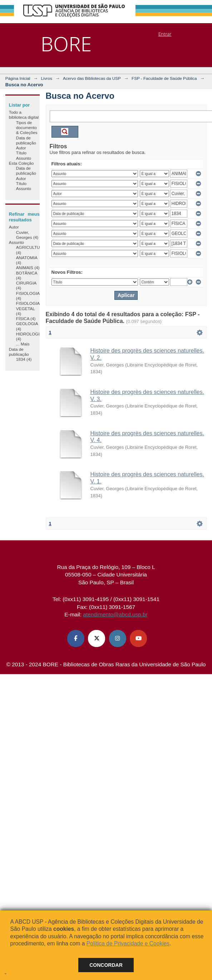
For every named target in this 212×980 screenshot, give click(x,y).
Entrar (165, 34)
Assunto (24, 158)
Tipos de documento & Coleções (27, 128)
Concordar (106, 965)
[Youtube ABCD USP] (138, 638)
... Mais (23, 344)
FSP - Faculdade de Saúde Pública (164, 78)
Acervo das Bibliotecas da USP (92, 78)
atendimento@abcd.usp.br (115, 614)
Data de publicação (26, 140)
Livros (47, 78)
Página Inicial (18, 78)
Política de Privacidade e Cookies (128, 943)
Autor (21, 148)
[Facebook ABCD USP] (76, 638)
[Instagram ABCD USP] (118, 638)
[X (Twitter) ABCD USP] (97, 638)
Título (21, 153)
